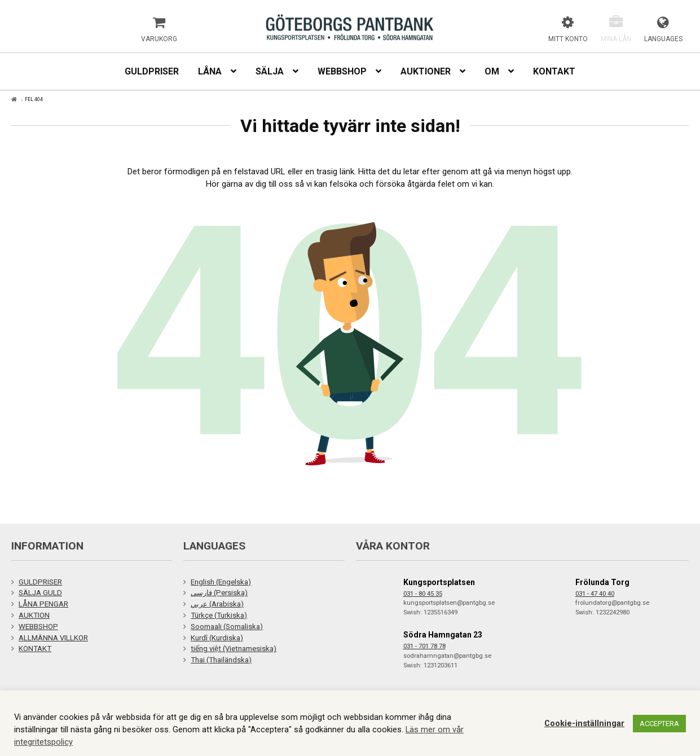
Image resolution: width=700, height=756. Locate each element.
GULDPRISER (40, 582)
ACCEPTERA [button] (659, 724)
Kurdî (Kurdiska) (217, 638)
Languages (663, 39)
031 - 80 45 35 (423, 594)
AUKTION (34, 615)
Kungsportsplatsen (439, 582)
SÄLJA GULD (40, 593)
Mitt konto (568, 39)
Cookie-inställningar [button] (584, 723)
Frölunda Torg (602, 582)
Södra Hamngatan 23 (443, 635)
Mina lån (616, 39)
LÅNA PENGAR (43, 604)
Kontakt (554, 71)
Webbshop (342, 71)
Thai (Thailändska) (221, 660)
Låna (210, 71)
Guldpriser (152, 71)
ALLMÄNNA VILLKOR (53, 638)
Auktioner (426, 71)
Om (492, 71)
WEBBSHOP (38, 627)
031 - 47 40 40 (595, 594)
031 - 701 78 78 (424, 646)
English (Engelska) (221, 582)
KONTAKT (35, 649)
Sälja (270, 71)
